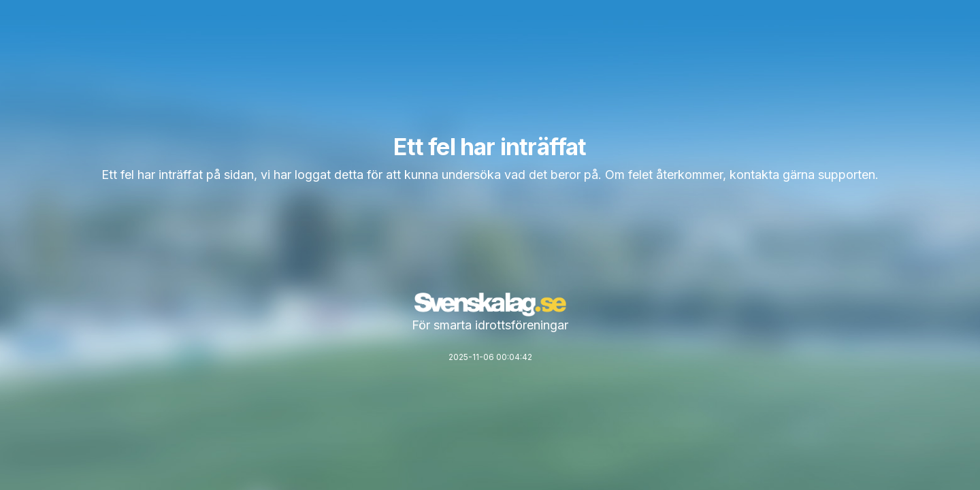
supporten (847, 175)
